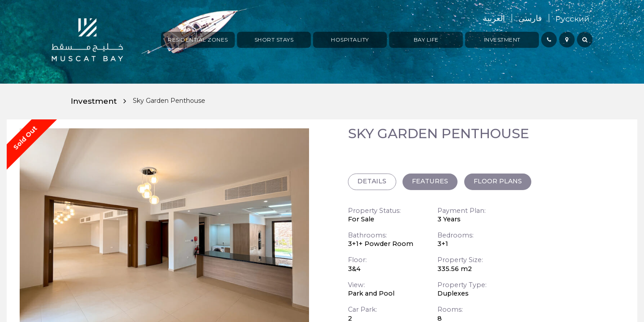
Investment (98, 101)
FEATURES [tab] (430, 181)
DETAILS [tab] (372, 181)
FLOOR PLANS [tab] (498, 181)
